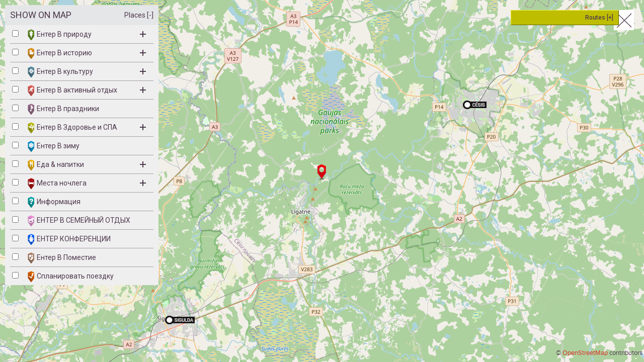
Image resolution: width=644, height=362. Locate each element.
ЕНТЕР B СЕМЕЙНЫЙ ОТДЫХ (79, 221)
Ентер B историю (87, 53)
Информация (54, 202)
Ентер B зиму (54, 146)
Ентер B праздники (63, 109)
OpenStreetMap (585, 353)
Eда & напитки (87, 165)
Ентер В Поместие (62, 258)
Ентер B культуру (87, 72)
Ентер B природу (87, 35)
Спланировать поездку (71, 277)
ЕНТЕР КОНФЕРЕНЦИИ (69, 239)
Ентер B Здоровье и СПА (87, 128)
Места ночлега (87, 184)
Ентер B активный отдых (87, 90)
